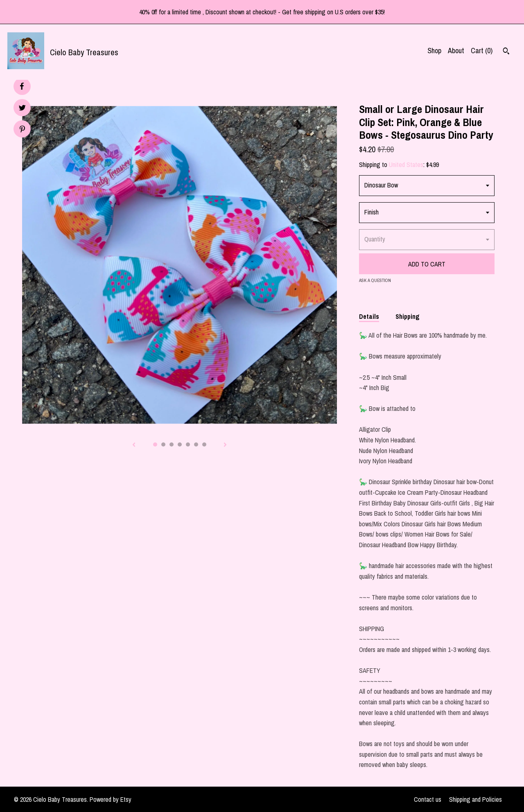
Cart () (482, 51)
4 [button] (180, 444)
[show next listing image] (225, 445)
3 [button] (172, 444)
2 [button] (163, 444)
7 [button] (204, 444)
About (456, 51)
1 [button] (155, 444)
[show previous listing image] (134, 445)
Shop (434, 51)
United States (406, 165)
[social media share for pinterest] (22, 130)
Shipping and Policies (475, 799)
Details (369, 316)
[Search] (506, 52)
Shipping (408, 316)
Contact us (428, 799)
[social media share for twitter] (22, 109)
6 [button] (196, 444)
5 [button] (188, 444)
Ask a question (375, 280)
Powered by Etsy (111, 799)
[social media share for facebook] (22, 86)
